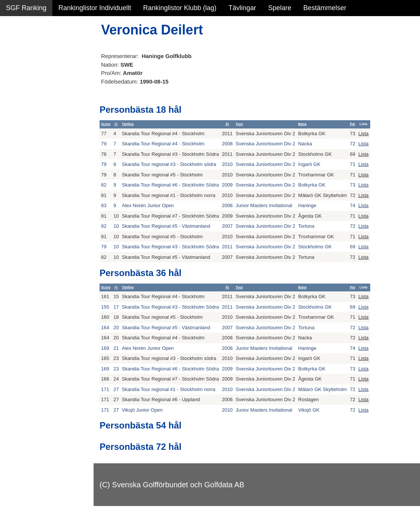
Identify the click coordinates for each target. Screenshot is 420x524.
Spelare (280, 8)
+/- (116, 124)
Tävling (128, 124)
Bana (302, 124)
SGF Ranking (26, 8)
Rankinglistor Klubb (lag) (180, 8)
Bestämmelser (325, 8)
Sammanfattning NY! (37, 49)
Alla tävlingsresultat (35, 113)
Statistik (18, 81)
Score (106, 124)
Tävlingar (242, 8)
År (227, 124)
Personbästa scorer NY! (42, 97)
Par (353, 124)
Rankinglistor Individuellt (95, 8)
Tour (239, 124)
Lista (363, 134)
